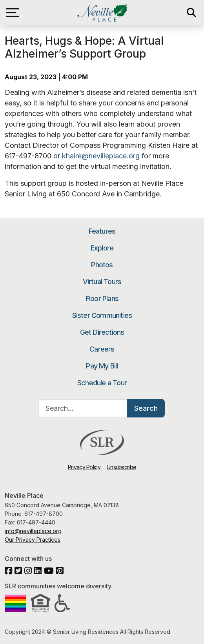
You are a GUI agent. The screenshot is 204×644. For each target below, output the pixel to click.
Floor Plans (102, 298)
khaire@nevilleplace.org (101, 156)
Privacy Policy (84, 467)
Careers (102, 349)
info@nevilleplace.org (33, 531)
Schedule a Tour (102, 383)
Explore (102, 248)
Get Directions (102, 332)
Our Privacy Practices (33, 540)
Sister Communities (102, 315)
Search (146, 408)
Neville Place (102, 13)
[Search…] (83, 408)
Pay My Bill (102, 366)
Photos (102, 265)
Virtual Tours (102, 282)
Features (102, 231)
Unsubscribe (121, 467)
